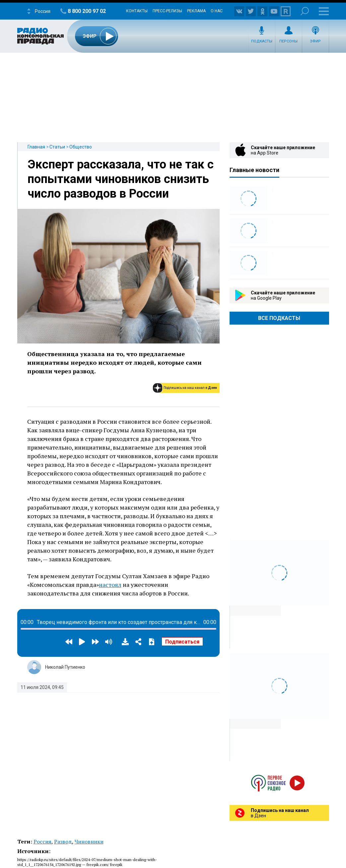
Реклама (196, 11)
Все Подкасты (279, 318)
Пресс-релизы (167, 11)
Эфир (315, 41)
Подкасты (262, 41)
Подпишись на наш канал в (190, 388)
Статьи (57, 147)
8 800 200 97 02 (87, 11)
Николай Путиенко (65, 667)
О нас (217, 11)
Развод (63, 841)
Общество (81, 147)
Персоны (288, 41)
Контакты (137, 11)
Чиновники (89, 841)
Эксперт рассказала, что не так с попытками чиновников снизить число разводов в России (121, 179)
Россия (42, 841)
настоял (110, 585)
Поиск (305, 11)
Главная (36, 147)
